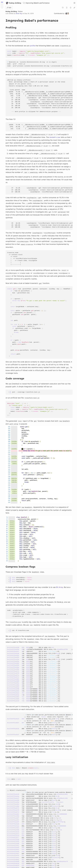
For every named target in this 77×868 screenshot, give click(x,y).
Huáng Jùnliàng (11, 11)
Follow (20, 11)
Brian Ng (19, 13)
